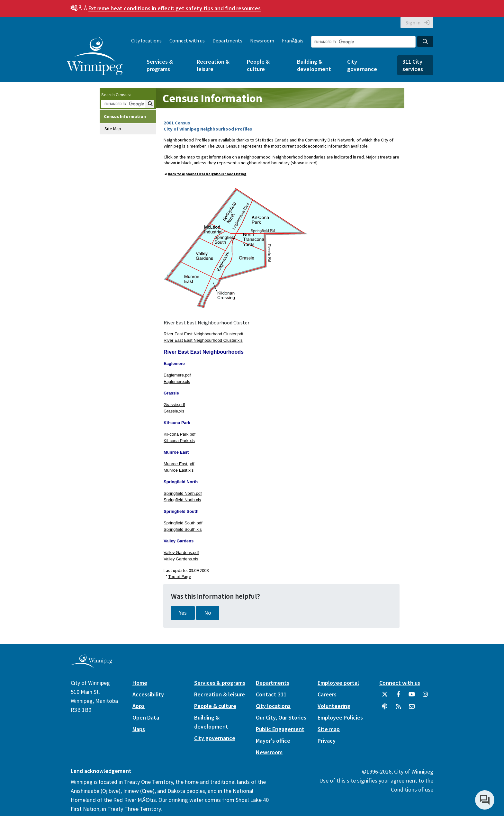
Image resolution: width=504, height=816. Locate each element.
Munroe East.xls (179, 470)
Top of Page (180, 576)
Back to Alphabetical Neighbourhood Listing (207, 174)
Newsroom (262, 41)
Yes (183, 613)
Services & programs (160, 65)
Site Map (113, 129)
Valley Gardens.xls (181, 559)
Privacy (327, 741)
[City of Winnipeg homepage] (91, 665)
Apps (139, 706)
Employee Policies (340, 717)
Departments (227, 41)
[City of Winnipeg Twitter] (385, 697)
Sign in (413, 23)
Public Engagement (280, 729)
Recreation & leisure (213, 65)
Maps (139, 729)
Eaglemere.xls (177, 381)
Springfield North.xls (182, 500)
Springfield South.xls (183, 529)
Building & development (314, 65)
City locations (146, 41)
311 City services (413, 65)
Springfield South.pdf (183, 523)
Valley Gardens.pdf (181, 553)
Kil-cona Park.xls (179, 441)
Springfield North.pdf (183, 493)
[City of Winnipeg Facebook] (398, 697)
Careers (327, 694)
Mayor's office (273, 741)
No (208, 613)
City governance (362, 65)
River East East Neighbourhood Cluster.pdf (203, 334)
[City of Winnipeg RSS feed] (398, 709)
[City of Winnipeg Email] (412, 709)
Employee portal (338, 683)
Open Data (146, 717)
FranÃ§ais (293, 41)
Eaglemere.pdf (177, 375)
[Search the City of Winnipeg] (363, 42)
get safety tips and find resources (175, 8)
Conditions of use (412, 789)
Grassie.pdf (174, 405)
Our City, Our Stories (281, 717)
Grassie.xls (174, 411)
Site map (329, 729)
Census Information (125, 116)
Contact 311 (271, 694)
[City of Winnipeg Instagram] (425, 697)
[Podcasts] (385, 709)
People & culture (258, 65)
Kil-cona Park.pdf (180, 434)
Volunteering (334, 706)
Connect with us (187, 41)
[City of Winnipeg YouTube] (412, 697)
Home (140, 683)
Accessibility (148, 694)
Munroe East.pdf (179, 464)
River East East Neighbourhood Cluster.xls (203, 340)
